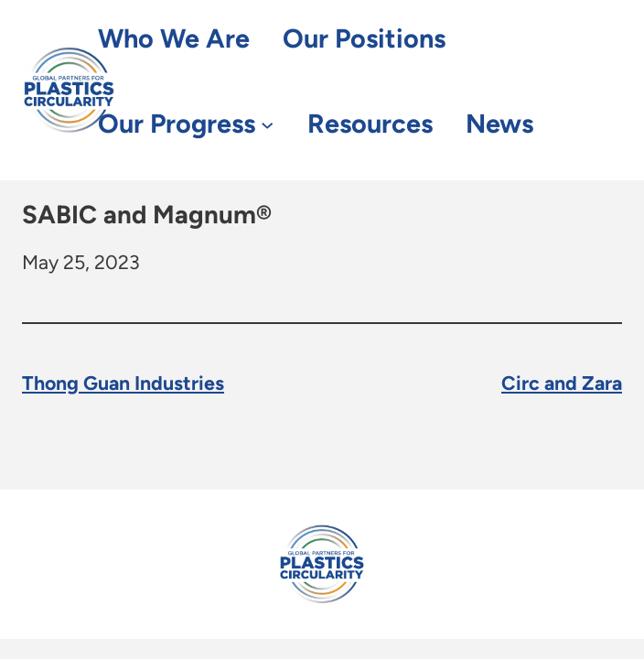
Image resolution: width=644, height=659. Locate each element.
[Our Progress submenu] (267, 124)
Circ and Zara (562, 383)
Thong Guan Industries (123, 383)
